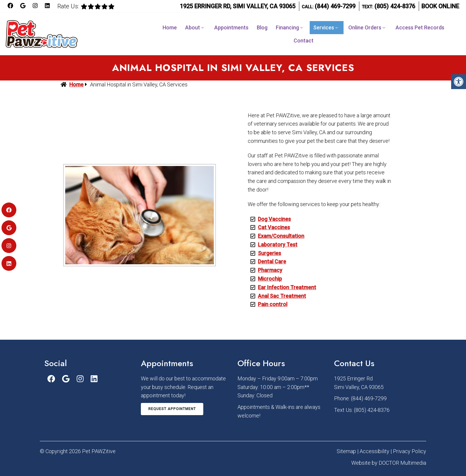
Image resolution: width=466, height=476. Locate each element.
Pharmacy (266, 270)
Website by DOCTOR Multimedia (389, 463)
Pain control (269, 304)
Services (324, 27)
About (193, 27)
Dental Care (268, 261)
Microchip (266, 279)
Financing (287, 27)
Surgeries (265, 253)
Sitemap (346, 451)
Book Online (440, 6)
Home (170, 27)
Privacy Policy (410, 451)
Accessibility (374, 451)
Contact (304, 41)
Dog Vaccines (270, 219)
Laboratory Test (274, 245)
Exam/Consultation (277, 236)
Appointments (231, 27)
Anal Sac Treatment (278, 296)
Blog (262, 27)
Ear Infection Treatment (283, 287)
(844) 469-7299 (335, 6)
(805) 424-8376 (395, 6)
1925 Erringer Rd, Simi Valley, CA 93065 (238, 6)
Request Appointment (172, 409)
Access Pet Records (420, 27)
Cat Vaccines (270, 227)
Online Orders (365, 27)
